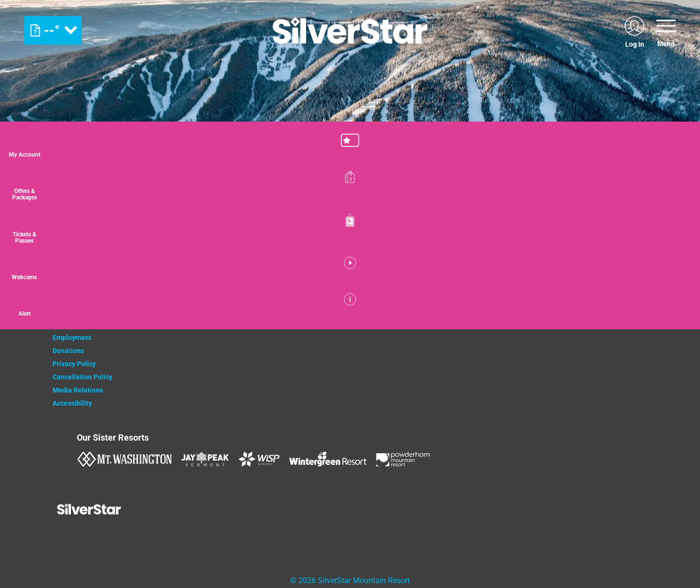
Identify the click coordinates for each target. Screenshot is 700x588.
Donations (68, 351)
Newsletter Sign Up (82, 324)
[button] (676, 148)
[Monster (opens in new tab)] (297, 310)
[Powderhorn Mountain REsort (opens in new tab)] (403, 459)
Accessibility (72, 403)
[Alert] (676, 322)
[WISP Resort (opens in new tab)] (259, 459)
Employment (72, 338)
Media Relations (78, 390)
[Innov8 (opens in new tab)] (407, 310)
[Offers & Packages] (676, 191)
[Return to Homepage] (350, 30)
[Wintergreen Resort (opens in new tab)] (328, 459)
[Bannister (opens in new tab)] (347, 310)
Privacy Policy (74, 364)
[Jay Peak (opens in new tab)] (205, 459)
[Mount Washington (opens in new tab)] (124, 459)
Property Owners (78, 311)
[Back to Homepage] (125, 510)
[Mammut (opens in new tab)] (457, 310)
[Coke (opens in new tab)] (247, 310)
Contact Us (69, 298)
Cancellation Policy (82, 377)
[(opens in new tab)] (634, 30)
